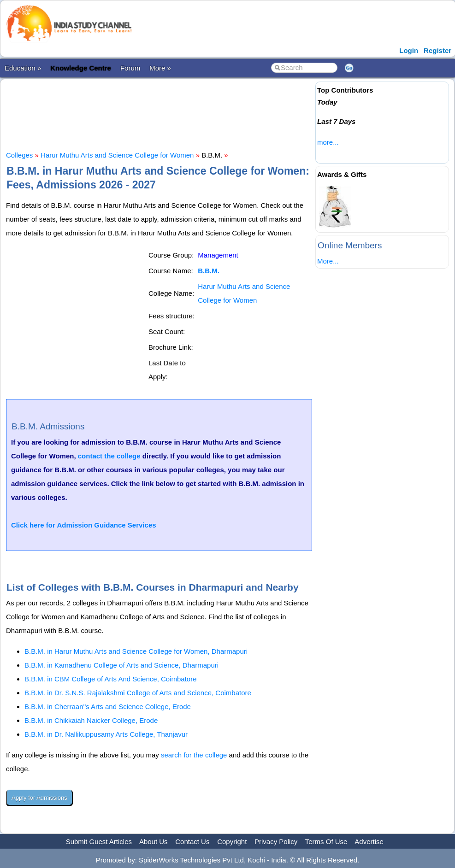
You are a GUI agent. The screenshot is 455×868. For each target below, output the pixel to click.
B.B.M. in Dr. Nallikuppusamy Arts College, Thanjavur (106, 734)
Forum (130, 68)
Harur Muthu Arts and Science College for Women (117, 155)
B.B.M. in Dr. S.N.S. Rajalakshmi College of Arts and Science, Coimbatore (138, 693)
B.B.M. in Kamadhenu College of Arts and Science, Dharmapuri (121, 665)
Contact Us (192, 842)
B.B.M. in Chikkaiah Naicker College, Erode (91, 720)
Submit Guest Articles (99, 842)
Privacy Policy (276, 842)
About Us (154, 842)
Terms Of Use (326, 842)
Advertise (369, 842)
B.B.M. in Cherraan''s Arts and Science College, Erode (108, 707)
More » (160, 68)
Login (409, 50)
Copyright (232, 842)
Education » (23, 68)
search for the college (194, 755)
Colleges (19, 155)
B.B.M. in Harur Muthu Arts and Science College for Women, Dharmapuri (136, 651)
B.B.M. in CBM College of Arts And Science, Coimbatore (111, 679)
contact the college (109, 456)
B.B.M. (209, 271)
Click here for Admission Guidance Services (84, 525)
